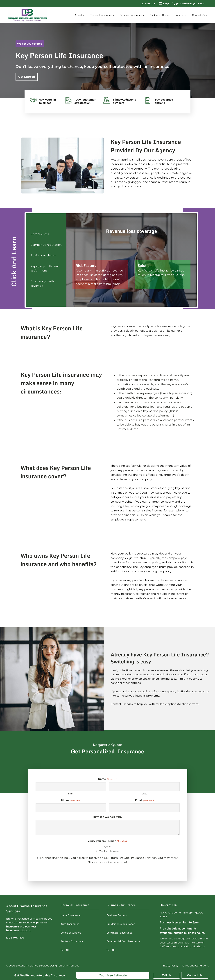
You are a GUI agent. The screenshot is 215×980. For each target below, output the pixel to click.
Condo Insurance (71, 933)
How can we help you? (108, 817)
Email (144, 800)
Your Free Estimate (113, 975)
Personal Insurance (103, 15)
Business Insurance (132, 15)
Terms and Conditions (195, 966)
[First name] (71, 787)
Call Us (166, 975)
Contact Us (200, 15)
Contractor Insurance (119, 933)
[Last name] (144, 787)
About (80, 15)
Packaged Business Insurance (169, 15)
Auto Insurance (70, 924)
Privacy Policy (170, 966)
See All (65, 950)
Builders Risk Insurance (121, 924)
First (71, 794)
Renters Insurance (72, 941)
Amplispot (73, 966)
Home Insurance (71, 915)
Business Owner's (117, 915)
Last (144, 794)
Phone (71, 800)
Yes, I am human (109, 851)
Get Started (27, 77)
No (109, 847)
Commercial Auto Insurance (123, 941)
